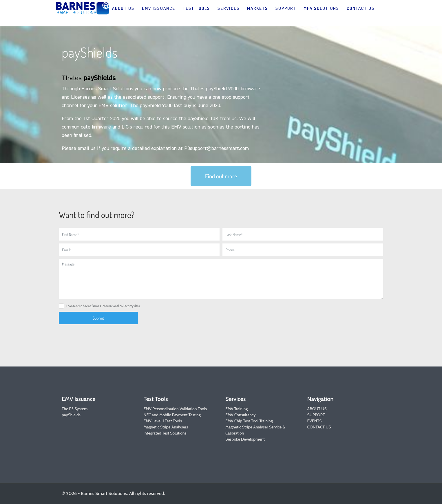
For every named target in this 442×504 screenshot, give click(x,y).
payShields (71, 415)
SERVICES (229, 8)
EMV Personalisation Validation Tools (175, 409)
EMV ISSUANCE (159, 8)
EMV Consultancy (241, 415)
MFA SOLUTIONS (321, 8)
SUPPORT (286, 8)
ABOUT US (123, 8)
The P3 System (75, 409)
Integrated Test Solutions (165, 433)
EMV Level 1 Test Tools (163, 421)
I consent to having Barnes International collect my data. (103, 306)
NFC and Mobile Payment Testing (172, 415)
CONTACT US (361, 8)
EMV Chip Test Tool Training (249, 421)
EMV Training (236, 409)
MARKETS (257, 8)
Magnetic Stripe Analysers (166, 427)
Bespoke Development (245, 439)
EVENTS (315, 421)
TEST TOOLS (196, 8)
